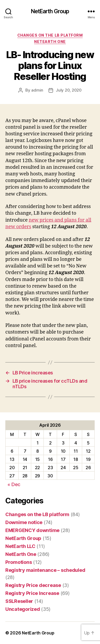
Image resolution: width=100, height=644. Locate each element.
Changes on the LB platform (50, 35)
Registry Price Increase (32, 593)
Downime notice (24, 522)
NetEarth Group (50, 11)
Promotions (19, 562)
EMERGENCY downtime (32, 530)
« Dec (14, 484)
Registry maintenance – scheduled (45, 570)
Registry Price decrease (33, 585)
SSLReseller (19, 601)
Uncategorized (23, 609)
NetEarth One (50, 42)
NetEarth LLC (20, 546)
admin (37, 90)
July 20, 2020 (69, 90)
